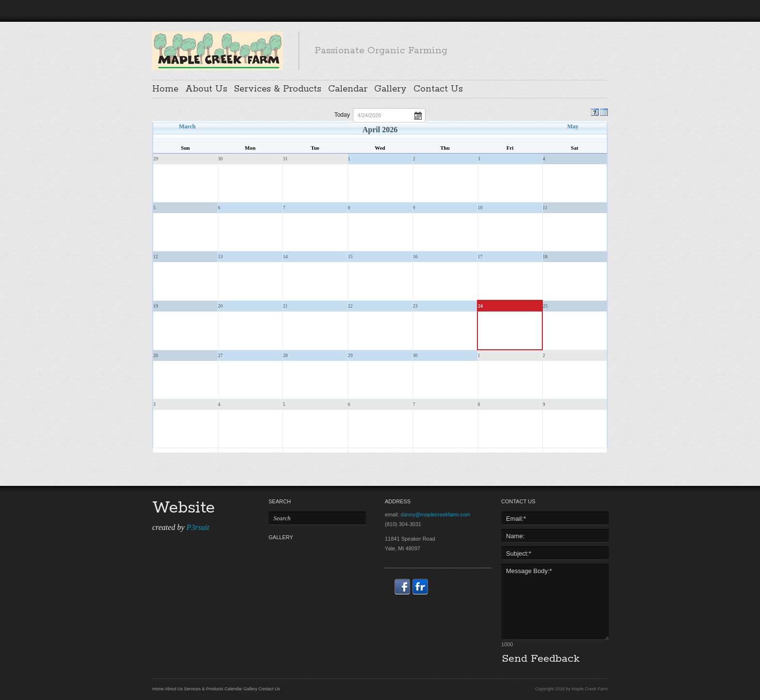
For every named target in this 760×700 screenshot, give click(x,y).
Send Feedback (541, 659)
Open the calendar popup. (418, 115)
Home (165, 89)
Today (342, 115)
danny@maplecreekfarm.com (435, 514)
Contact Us (438, 89)
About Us (206, 89)
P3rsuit (198, 527)
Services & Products (278, 89)
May (573, 126)
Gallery (390, 89)
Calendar (348, 89)
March (187, 126)
